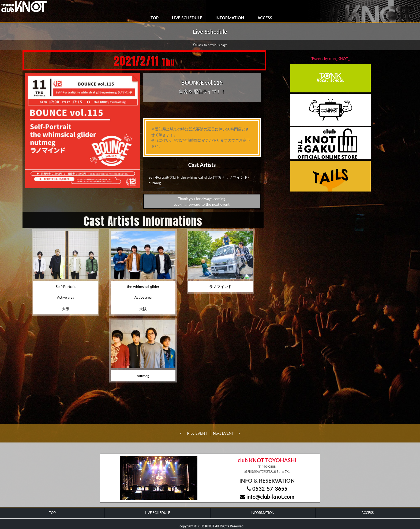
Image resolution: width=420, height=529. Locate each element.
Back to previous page (210, 45)
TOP (155, 18)
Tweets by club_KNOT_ (331, 59)
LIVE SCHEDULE (187, 18)
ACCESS (265, 18)
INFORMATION (230, 18)
